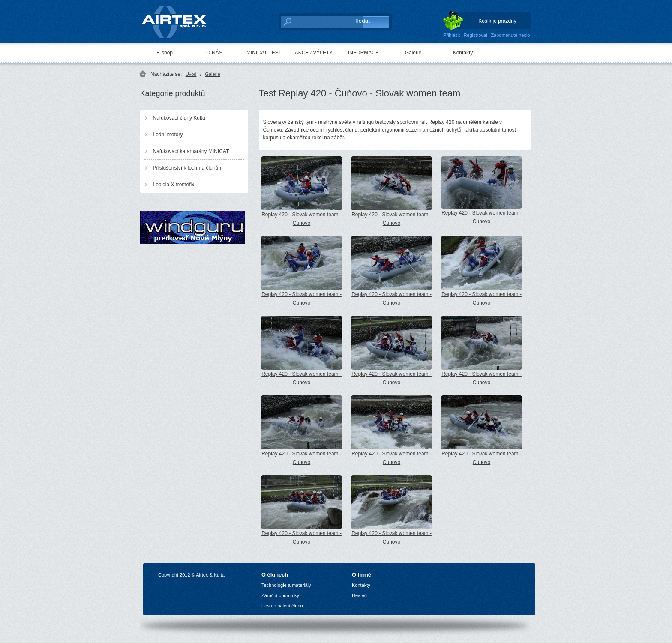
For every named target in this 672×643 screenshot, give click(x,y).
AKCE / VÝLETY (314, 53)
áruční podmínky (282, 595)
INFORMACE (363, 53)
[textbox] (313, 21)
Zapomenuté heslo (510, 35)
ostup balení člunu (283, 606)
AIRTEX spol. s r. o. (180, 20)
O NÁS (214, 53)
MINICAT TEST (264, 53)
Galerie (413, 53)
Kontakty (463, 53)
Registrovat (475, 35)
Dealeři (359, 595)
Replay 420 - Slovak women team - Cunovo (301, 191)
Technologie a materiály (286, 585)
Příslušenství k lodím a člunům (188, 168)
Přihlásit (451, 35)
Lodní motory (168, 135)
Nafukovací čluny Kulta (179, 118)
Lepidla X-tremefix (174, 185)
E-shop (165, 53)
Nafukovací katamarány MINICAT (191, 151)
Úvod (191, 74)
